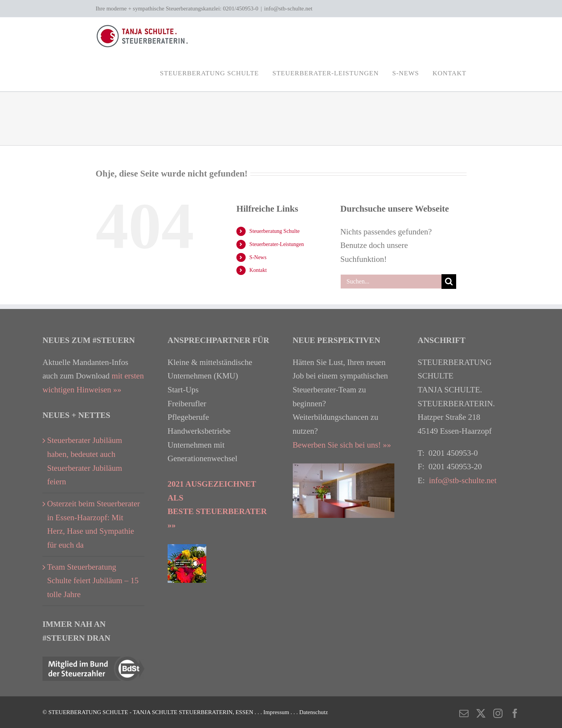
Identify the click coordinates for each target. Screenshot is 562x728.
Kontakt (258, 270)
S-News (258, 257)
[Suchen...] (391, 282)
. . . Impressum (273, 712)
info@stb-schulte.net (288, 8)
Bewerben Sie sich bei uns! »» (342, 445)
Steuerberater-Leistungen (277, 244)
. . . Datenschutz (309, 712)
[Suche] (449, 282)
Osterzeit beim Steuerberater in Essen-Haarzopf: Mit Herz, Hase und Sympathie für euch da (93, 524)
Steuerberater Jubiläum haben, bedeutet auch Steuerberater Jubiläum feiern (85, 461)
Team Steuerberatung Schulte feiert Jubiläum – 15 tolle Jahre (93, 581)
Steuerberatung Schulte (275, 231)
